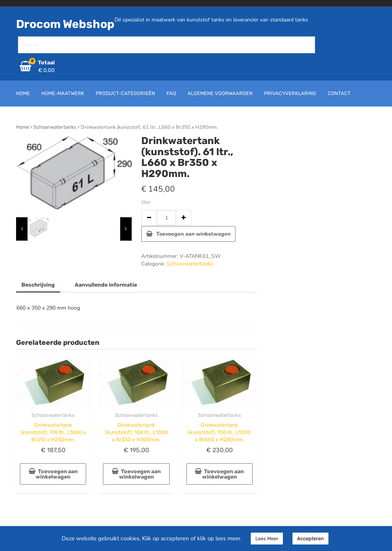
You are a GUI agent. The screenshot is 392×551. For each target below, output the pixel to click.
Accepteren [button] (310, 539)
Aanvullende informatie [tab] (106, 285)
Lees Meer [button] (267, 539)
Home (23, 127)
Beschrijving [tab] (38, 285)
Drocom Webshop (65, 24)
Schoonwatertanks (55, 127)
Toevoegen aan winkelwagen (193, 234)
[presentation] (22, 229)
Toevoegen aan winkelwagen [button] (57, 474)
